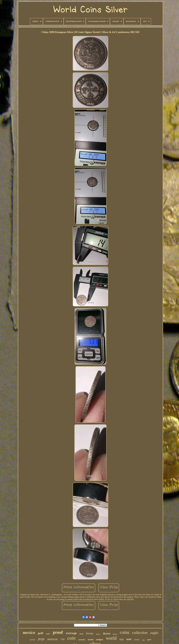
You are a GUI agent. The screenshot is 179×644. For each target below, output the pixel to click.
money (137, 640)
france (115, 634)
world (111, 638)
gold (40, 633)
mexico (29, 632)
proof (58, 632)
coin (72, 638)
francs (98, 634)
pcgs (41, 639)
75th (62, 639)
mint (129, 639)
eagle (154, 633)
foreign (90, 633)
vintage (71, 633)
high (122, 639)
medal (91, 640)
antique (100, 639)
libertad (106, 634)
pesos (81, 634)
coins (125, 632)
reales (48, 634)
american (52, 639)
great (33, 640)
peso (149, 640)
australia (82, 640)
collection (140, 633)
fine (143, 640)
